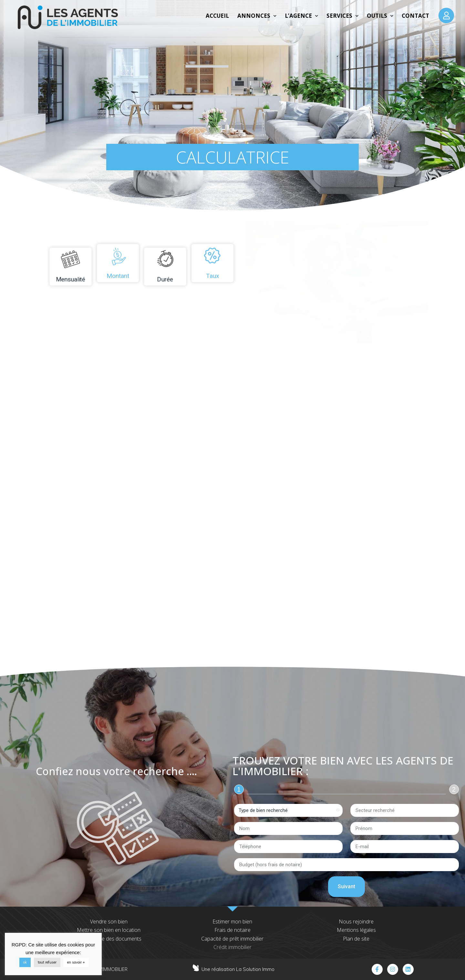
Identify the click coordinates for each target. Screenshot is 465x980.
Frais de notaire (232, 930)
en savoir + (76, 962)
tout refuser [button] (47, 962)
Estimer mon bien (232, 922)
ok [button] (25, 962)
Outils (380, 16)
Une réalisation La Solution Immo (238, 969)
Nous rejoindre (356, 922)
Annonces (257, 16)
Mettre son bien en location (109, 930)
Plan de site (356, 939)
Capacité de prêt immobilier (232, 939)
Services (342, 16)
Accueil (217, 16)
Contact (415, 16)
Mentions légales (356, 930)
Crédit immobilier (232, 947)
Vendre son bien (109, 922)
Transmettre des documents (109, 939)
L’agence (301, 16)
